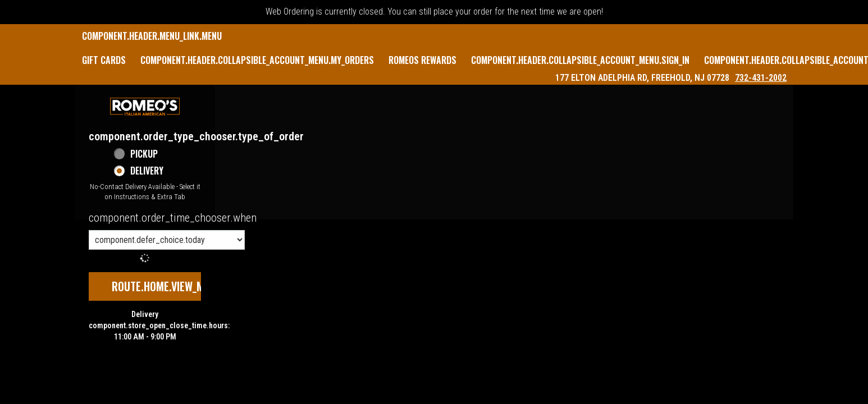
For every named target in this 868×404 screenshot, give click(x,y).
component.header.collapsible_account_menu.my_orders (257, 60)
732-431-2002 (761, 78)
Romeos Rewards (422, 60)
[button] (145, 107)
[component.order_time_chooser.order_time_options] (167, 240)
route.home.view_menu (167, 286)
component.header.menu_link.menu (152, 36)
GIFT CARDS (104, 60)
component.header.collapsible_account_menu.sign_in (580, 60)
